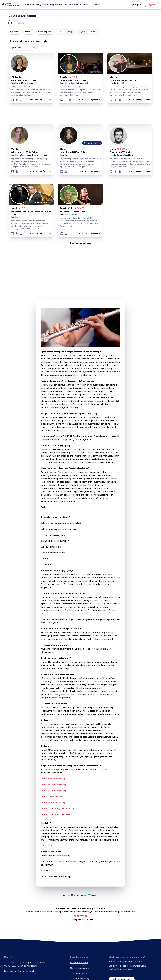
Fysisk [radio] (83, 32)
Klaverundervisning (79, 963)
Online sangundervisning (53, 779)
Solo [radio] (61, 32)
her (43, 613)
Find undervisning (32, 5)
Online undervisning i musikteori (56, 814)
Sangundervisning (79, 973)
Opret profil (137, 5)
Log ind (152, 5)
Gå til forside (47, 846)
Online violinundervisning (53, 802)
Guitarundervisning (79, 968)
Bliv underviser (71, 5)
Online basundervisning (52, 796)
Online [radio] (92, 32)
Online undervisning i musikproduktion (60, 808)
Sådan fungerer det (52, 5)
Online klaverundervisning (53, 785)
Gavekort (85, 5)
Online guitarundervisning (53, 791)
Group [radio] (70, 32)
